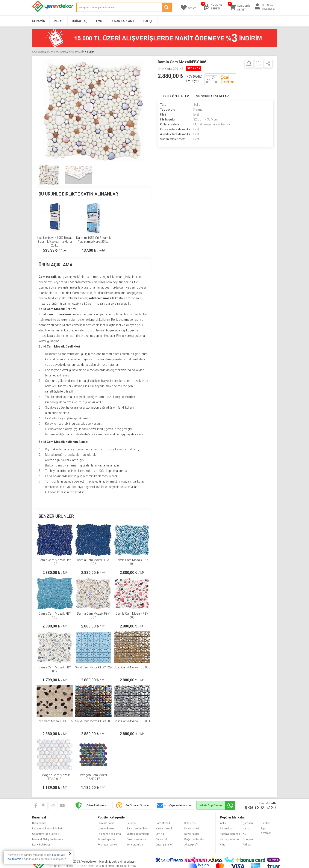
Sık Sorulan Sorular (137, 805)
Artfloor (247, 845)
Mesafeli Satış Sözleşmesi (48, 839)
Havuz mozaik (164, 829)
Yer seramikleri (136, 845)
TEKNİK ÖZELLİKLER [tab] (175, 96)
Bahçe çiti (162, 839)
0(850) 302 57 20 (260, 808)
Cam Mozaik (77, 52)
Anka (223, 823)
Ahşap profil (191, 845)
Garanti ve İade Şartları (46, 834)
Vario (246, 829)
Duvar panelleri (164, 845)
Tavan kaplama (107, 839)
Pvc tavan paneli (107, 845)
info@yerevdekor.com (178, 805)
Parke (58, 21)
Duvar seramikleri (137, 839)
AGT (245, 834)
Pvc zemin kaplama (109, 834)
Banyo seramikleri (137, 829)
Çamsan (248, 823)
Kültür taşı (190, 823)
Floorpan (248, 839)
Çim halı (160, 834)
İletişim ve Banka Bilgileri (47, 829)
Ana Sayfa (38, 52)
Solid (90, 52)
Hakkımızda (39, 823)
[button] (146, 111)
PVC (99, 21)
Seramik (39, 21)
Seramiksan (227, 829)
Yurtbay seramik (229, 839)
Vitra (223, 845)
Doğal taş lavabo (194, 839)
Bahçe (148, 21)
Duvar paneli (192, 829)
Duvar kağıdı (192, 834)
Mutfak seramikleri (138, 834)
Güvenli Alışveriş (97, 805)
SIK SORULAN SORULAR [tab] (212, 96)
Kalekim (266, 823)
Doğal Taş (80, 21)
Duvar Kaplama (123, 21)
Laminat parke (106, 823)
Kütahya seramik (230, 834)
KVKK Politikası (41, 845)
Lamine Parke (106, 829)
